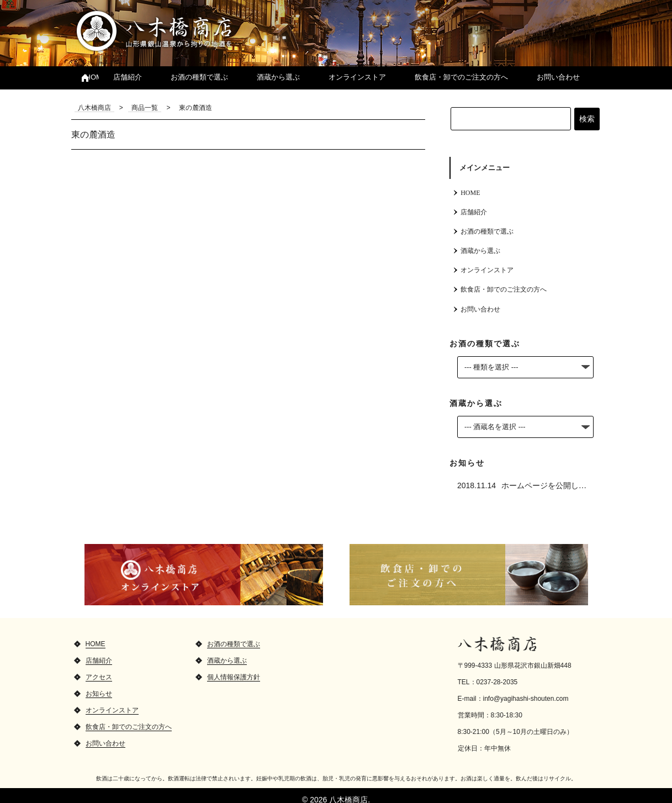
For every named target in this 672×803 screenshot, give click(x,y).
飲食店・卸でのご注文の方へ (461, 77)
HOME (93, 77)
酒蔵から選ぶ (278, 77)
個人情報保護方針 (234, 669)
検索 (587, 119)
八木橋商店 (154, 30)
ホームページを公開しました (552, 477)
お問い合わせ (558, 77)
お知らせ (99, 685)
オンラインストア (357, 77)
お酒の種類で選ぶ (199, 77)
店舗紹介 (128, 77)
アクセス (99, 669)
